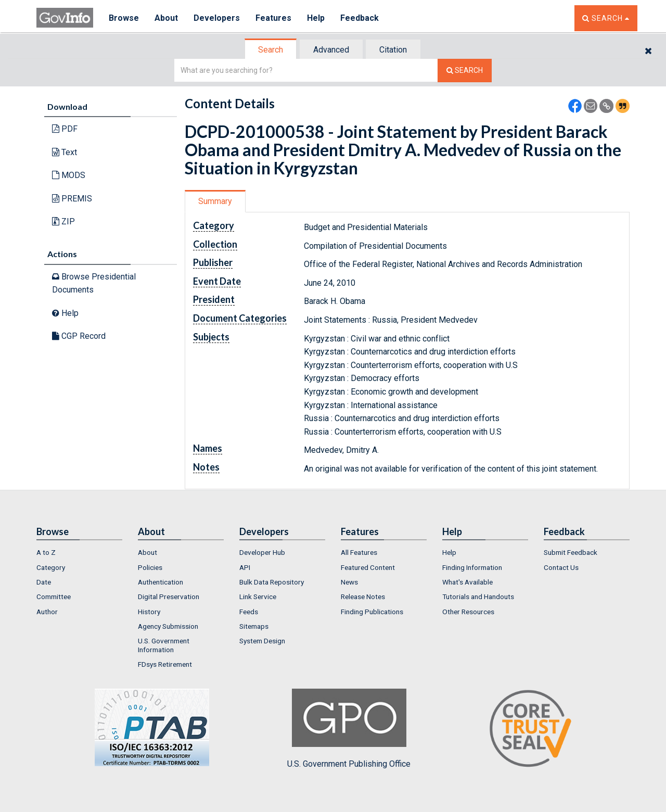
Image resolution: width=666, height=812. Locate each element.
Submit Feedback (571, 552)
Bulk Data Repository (272, 582)
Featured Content (368, 567)
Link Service (258, 597)
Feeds (249, 612)
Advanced (331, 50)
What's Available (468, 582)
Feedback (360, 18)
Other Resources (468, 612)
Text (65, 152)
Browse (124, 18)
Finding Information (472, 567)
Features (273, 18)
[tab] (271, 50)
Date (44, 582)
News (349, 582)
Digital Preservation (169, 597)
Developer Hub (262, 552)
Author (47, 612)
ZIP (63, 221)
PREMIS (72, 199)
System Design (262, 641)
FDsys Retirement (165, 664)
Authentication (161, 582)
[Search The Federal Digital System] (465, 71)
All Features (359, 552)
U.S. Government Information (164, 645)
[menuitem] (79, 552)
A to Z (46, 552)
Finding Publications (372, 612)
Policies (150, 567)
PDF (65, 129)
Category (51, 567)
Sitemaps (254, 626)
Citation (393, 50)
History (149, 612)
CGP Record (79, 336)
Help (316, 18)
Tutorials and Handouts (478, 597)
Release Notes (363, 597)
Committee (54, 597)
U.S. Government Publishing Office (349, 729)
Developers (217, 18)
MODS (69, 175)
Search (271, 50)
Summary (215, 201)
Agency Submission (168, 626)
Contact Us (561, 567)
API (245, 567)
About (166, 18)
